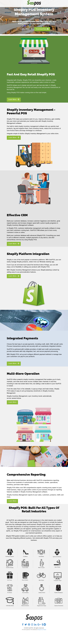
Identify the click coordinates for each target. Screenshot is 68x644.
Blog (57, 9)
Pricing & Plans (29, 9)
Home (7, 9)
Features (16, 8)
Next (66, 20)
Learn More (14, 100)
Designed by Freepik (42, 630)
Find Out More (26, 29)
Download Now (42, 29)
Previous (2, 20)
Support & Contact (45, 9)
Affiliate (8, 13)
